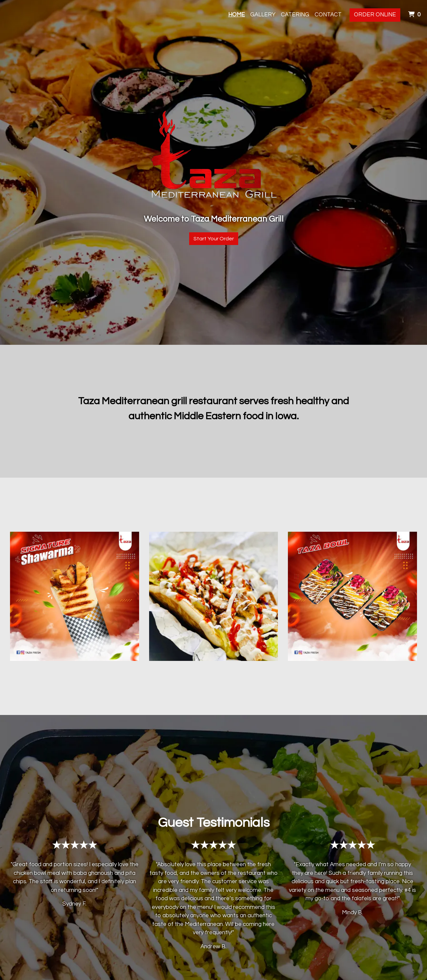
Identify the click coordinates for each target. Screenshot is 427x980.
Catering (295, 15)
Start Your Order (214, 239)
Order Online (375, 15)
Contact (328, 15)
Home (237, 15)
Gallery (263, 15)
